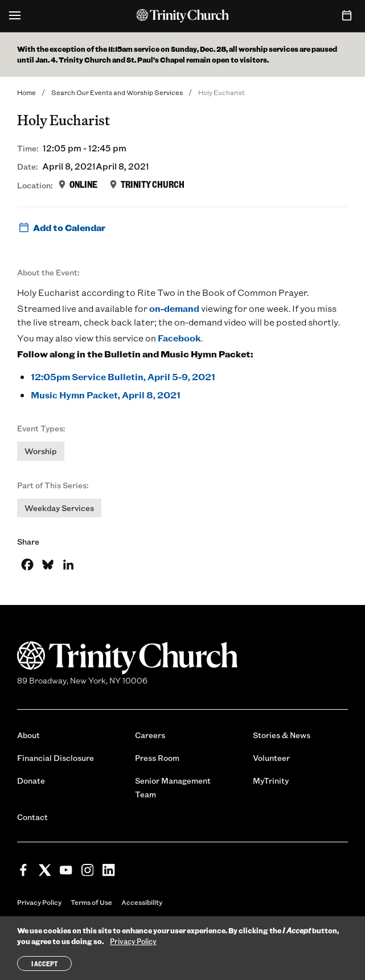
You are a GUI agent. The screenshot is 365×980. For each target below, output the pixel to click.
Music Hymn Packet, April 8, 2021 (106, 395)
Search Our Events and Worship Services (117, 92)
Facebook (179, 338)
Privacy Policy (39, 902)
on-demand (174, 308)
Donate (31, 781)
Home (26, 92)
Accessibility (142, 902)
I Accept (44, 963)
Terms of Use (91, 902)
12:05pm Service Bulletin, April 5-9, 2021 (123, 376)
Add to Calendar (61, 228)
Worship (41, 451)
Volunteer (271, 758)
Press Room (157, 758)
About (28, 735)
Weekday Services (59, 508)
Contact (32, 817)
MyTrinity (271, 781)
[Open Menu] (15, 16)
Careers (150, 735)
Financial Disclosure (56, 758)
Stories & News (282, 735)
